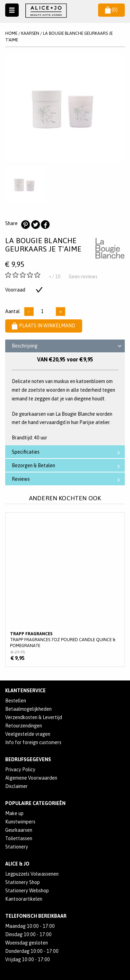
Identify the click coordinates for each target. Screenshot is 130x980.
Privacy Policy (20, 770)
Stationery (17, 847)
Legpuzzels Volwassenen (32, 874)
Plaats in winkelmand (44, 326)
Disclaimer (16, 786)
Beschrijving (68, 347)
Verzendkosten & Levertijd (34, 717)
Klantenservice (25, 691)
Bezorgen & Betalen (67, 466)
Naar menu (12, 10)
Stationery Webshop (27, 891)
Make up (14, 813)
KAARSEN (30, 33)
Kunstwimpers (20, 822)
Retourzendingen (24, 726)
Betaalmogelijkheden (28, 709)
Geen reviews (83, 277)
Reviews (67, 479)
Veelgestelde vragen (28, 734)
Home (11, 33)
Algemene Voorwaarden (31, 778)
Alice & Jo (17, 864)
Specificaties (67, 452)
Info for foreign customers (33, 742)
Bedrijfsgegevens (28, 759)
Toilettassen (19, 838)
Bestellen (16, 701)
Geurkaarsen (19, 830)
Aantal (12, 311)
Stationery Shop (23, 882)
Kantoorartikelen (24, 899)
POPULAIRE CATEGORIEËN (35, 803)
